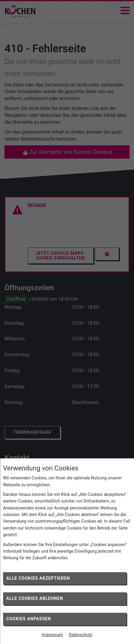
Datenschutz (81, 635)
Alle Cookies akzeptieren (38, 578)
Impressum (52, 635)
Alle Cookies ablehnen (35, 598)
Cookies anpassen (29, 619)
